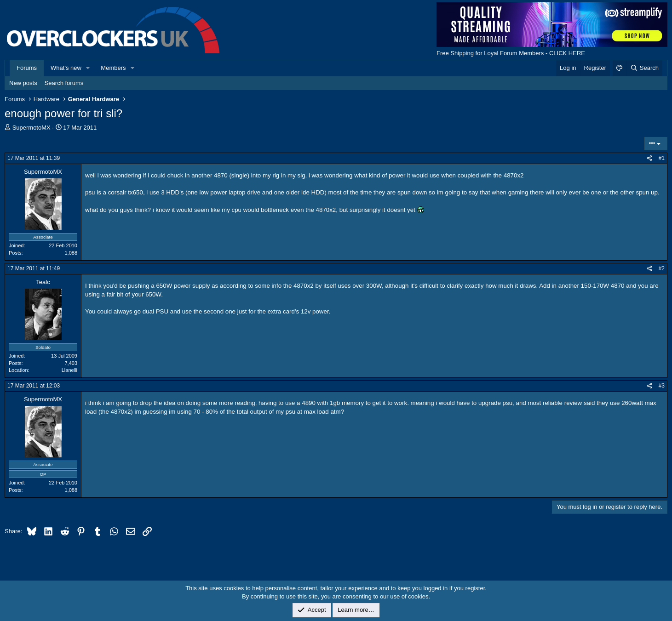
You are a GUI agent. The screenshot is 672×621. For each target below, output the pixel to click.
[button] (88, 68)
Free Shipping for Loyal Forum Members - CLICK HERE (511, 53)
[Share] (649, 158)
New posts (23, 83)
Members (113, 68)
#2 (662, 268)
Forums (27, 68)
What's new (66, 68)
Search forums (64, 83)
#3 (662, 386)
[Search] (644, 68)
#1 (662, 158)
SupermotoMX (32, 128)
